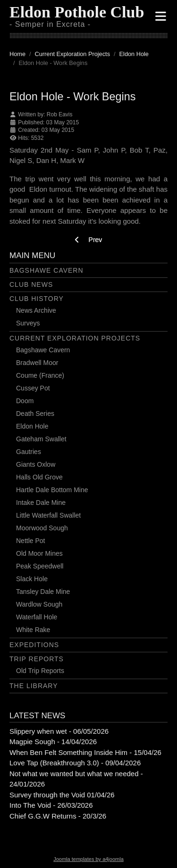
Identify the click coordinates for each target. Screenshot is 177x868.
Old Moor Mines (39, 553)
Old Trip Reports (40, 671)
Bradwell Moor (37, 363)
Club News (31, 284)
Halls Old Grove (39, 477)
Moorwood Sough (42, 528)
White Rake (33, 630)
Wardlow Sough (39, 604)
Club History (37, 299)
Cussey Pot (33, 388)
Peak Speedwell (40, 566)
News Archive (36, 310)
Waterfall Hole (37, 617)
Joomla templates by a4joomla (88, 859)
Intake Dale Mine (41, 503)
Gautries (29, 452)
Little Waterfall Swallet (48, 515)
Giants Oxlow (36, 464)
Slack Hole (32, 579)
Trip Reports (37, 659)
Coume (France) (40, 375)
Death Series (35, 414)
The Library (34, 686)
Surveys (28, 323)
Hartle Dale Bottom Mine (52, 490)
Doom (25, 401)
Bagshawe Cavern (46, 270)
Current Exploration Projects (75, 338)
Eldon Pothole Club (77, 12)
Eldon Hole (32, 426)
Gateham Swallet (41, 439)
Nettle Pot (30, 541)
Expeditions (34, 645)
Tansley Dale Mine (43, 592)
